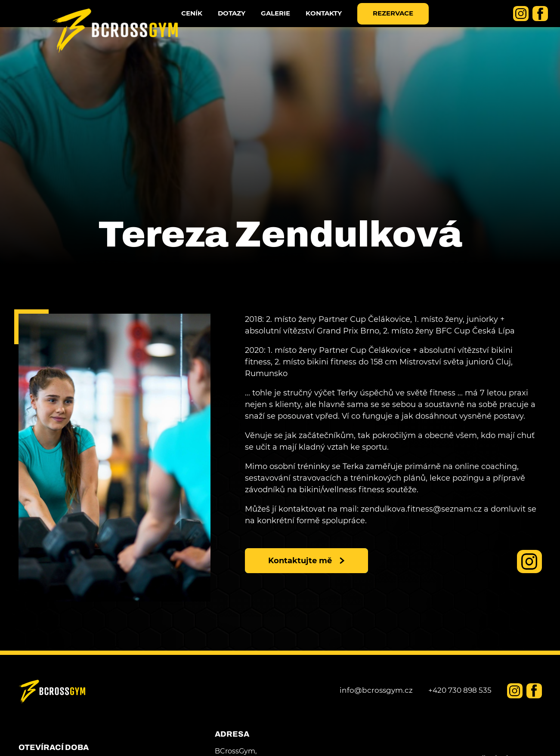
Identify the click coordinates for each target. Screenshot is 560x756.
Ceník (204, 23)
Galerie (288, 23)
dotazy (244, 23)
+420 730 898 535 (460, 690)
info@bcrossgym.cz (376, 690)
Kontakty (336, 23)
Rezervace (405, 23)
